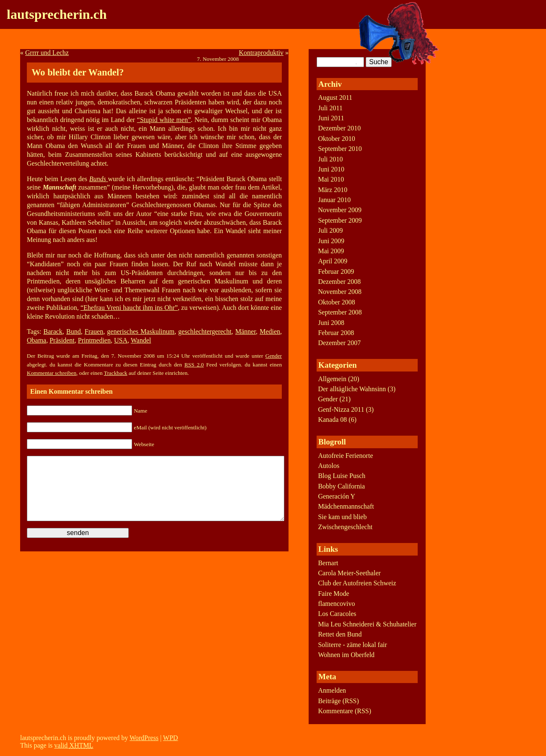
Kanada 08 (332, 420)
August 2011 (335, 97)
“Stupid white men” (164, 120)
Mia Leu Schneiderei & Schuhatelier (367, 624)
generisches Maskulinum (141, 331)
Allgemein (332, 379)
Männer (246, 331)
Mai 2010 (331, 179)
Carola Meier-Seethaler (349, 573)
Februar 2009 (336, 271)
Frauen (94, 331)
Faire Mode (333, 594)
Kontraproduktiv (261, 53)
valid (74, 745)
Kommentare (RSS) (344, 711)
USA (121, 340)
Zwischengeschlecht (345, 527)
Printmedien (94, 340)
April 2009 (333, 261)
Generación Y (337, 496)
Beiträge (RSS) (338, 701)
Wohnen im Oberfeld (346, 655)
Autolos (329, 466)
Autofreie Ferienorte (345, 456)
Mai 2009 (331, 251)
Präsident (62, 340)
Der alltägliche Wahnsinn (352, 389)
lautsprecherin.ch (57, 14)
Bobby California (341, 486)
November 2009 (340, 210)
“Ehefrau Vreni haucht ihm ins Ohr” (129, 308)
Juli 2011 (330, 108)
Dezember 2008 (339, 282)
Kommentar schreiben (52, 373)
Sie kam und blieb (342, 517)
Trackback (116, 373)
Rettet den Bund (340, 634)
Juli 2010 (330, 159)
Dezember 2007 (339, 343)
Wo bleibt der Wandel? (78, 72)
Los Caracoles (337, 614)
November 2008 (340, 292)
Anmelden (332, 690)
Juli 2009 (330, 230)
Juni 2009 (331, 241)
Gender (274, 356)
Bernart (328, 563)
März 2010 (333, 190)
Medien (270, 331)
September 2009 (340, 220)
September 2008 (340, 312)
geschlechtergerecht (205, 331)
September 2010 (340, 149)
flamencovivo (336, 604)
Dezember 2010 (339, 128)
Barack (53, 331)
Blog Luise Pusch (342, 476)
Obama (36, 340)
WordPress (144, 738)
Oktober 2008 (336, 302)
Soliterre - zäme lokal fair (352, 645)
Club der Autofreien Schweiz (357, 583)
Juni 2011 (331, 118)
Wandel (141, 340)
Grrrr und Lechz (47, 53)
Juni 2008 (331, 323)
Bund (74, 331)
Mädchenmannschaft (346, 506)
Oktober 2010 (336, 139)
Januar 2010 (334, 200)
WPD (171, 738)
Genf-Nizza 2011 (341, 409)
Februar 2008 (336, 333)
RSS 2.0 (194, 365)
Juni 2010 (331, 169)
